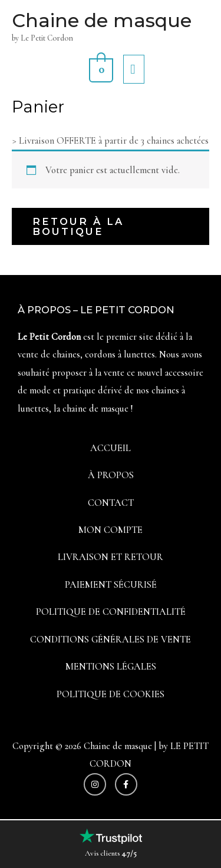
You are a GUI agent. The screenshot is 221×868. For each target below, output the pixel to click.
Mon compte (111, 530)
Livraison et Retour (111, 557)
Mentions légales (111, 667)
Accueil (111, 448)
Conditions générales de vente (111, 640)
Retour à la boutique (78, 226)
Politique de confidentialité (111, 612)
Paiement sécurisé (111, 585)
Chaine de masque (102, 20)
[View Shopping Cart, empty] (100, 69)
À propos (111, 475)
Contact (111, 503)
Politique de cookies (111, 694)
